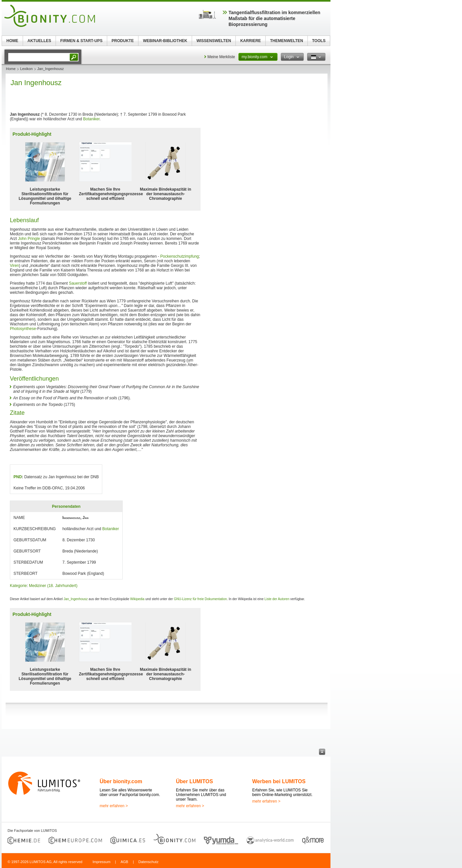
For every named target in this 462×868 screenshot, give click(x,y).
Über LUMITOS (195, 781)
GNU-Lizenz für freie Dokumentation (200, 599)
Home (11, 69)
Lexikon (26, 69)
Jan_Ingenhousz (75, 599)
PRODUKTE (122, 41)
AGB (124, 862)
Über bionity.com (121, 781)
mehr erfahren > (114, 806)
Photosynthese (23, 329)
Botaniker (91, 119)
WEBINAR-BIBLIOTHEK (165, 41)
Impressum (101, 862)
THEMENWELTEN (286, 41)
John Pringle (29, 239)
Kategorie (18, 586)
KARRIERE (251, 41)
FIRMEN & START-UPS (81, 41)
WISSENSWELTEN (214, 41)
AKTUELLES (39, 41)
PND (18, 477)
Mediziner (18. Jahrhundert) (53, 586)
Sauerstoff (78, 283)
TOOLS (319, 41)
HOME (12, 41)
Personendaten (66, 506)
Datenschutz (148, 862)
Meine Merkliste (221, 57)
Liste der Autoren (277, 599)
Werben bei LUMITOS (279, 781)
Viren (14, 266)
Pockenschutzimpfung (179, 256)
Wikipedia (137, 599)
